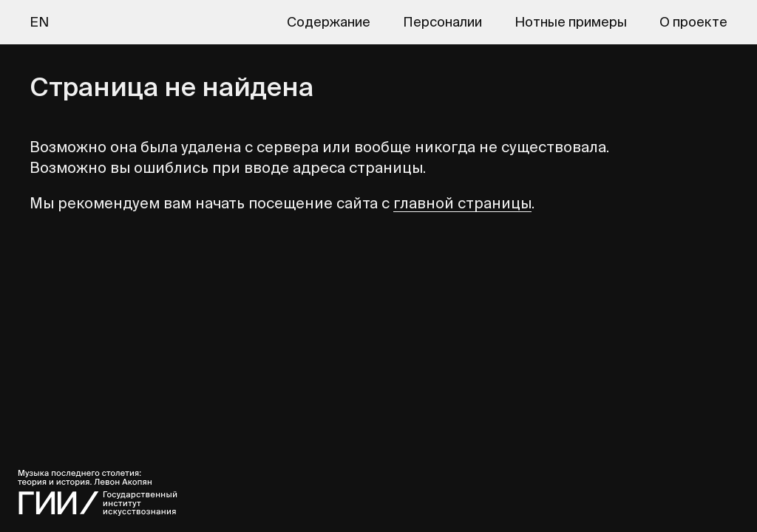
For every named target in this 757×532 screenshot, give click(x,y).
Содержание (329, 22)
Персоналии (442, 22)
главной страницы (462, 203)
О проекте (693, 22)
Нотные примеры (571, 22)
